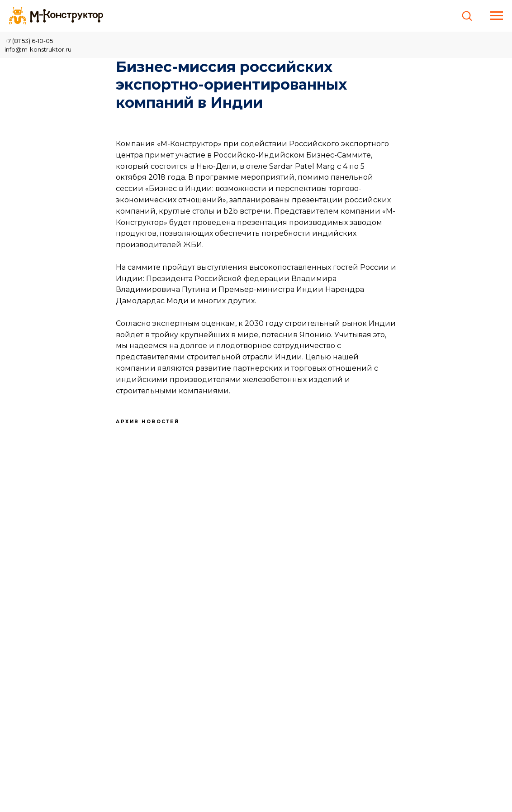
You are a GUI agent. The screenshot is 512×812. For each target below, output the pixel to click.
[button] (467, 15)
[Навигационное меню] (497, 16)
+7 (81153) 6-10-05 (29, 41)
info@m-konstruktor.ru (38, 49)
